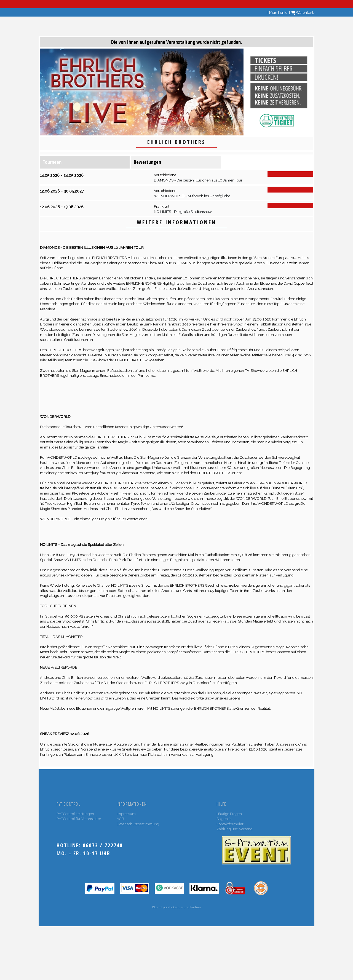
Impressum (126, 814)
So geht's (224, 819)
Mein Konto (278, 13)
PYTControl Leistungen (75, 814)
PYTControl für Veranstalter (79, 819)
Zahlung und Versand (235, 829)
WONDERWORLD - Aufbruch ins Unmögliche (192, 196)
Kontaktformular (230, 824)
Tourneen (52, 162)
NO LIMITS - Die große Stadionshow (183, 212)
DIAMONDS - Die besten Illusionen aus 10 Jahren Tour (198, 180)
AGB (120, 819)
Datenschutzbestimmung (138, 824)
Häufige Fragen (229, 814)
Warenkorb (303, 13)
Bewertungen (147, 162)
